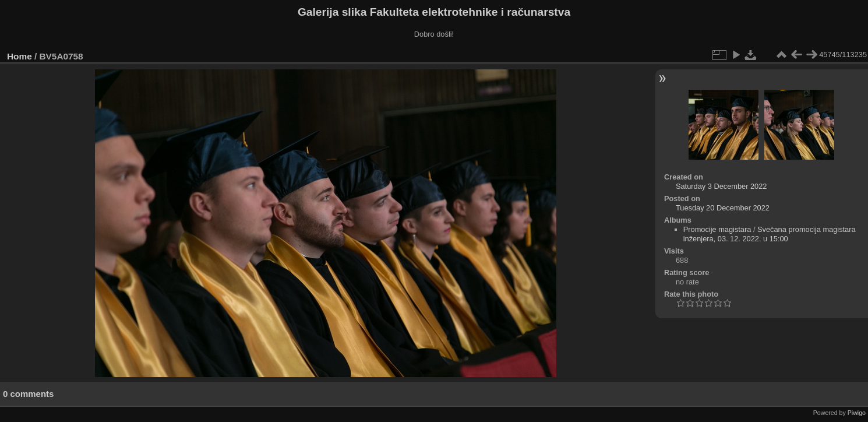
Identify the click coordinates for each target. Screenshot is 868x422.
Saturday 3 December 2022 (721, 186)
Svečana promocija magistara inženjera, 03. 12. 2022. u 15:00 (770, 234)
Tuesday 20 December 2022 (723, 208)
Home (20, 56)
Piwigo (857, 413)
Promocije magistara (717, 229)
